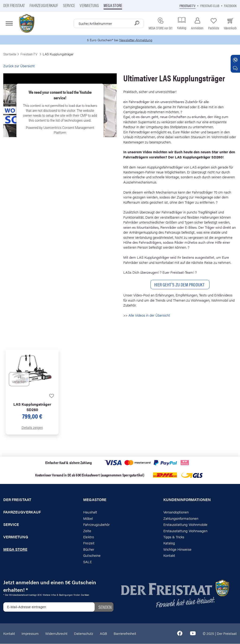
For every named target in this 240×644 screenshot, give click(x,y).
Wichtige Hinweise (177, 549)
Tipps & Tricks (174, 537)
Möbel (88, 519)
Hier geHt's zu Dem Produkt (180, 285)
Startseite (10, 54)
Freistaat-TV (187, 6)
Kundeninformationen (187, 500)
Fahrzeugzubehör (96, 525)
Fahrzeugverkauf (44, 5)
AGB (103, 634)
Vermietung (89, 5)
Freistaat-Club (210, 6)
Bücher (89, 549)
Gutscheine (92, 556)
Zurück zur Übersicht (19, 66)
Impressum (30, 634)
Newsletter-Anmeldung (137, 40)
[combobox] (109, 23)
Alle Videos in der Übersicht (149, 315)
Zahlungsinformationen (181, 519)
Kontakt (169, 556)
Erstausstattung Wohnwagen (186, 531)
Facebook (230, 6)
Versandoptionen (176, 512)
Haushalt (90, 512)
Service (69, 5)
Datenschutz (84, 634)
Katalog (169, 543)
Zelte (87, 531)
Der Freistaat (14, 5)
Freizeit (89, 543)
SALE (87, 562)
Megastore (95, 500)
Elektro (88, 537)
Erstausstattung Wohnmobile (186, 525)
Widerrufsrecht (56, 634)
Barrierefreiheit (125, 634)
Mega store (113, 5)
